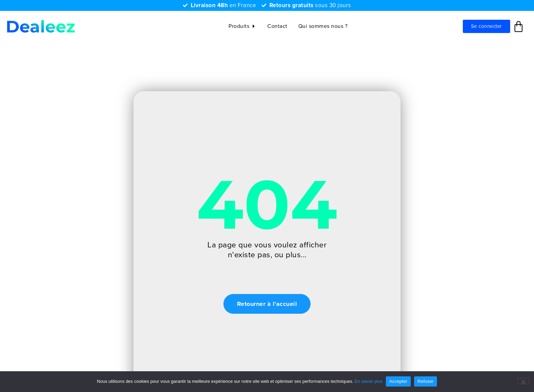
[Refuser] (523, 381)
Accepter (398, 381)
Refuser (426, 381)
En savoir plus (368, 381)
